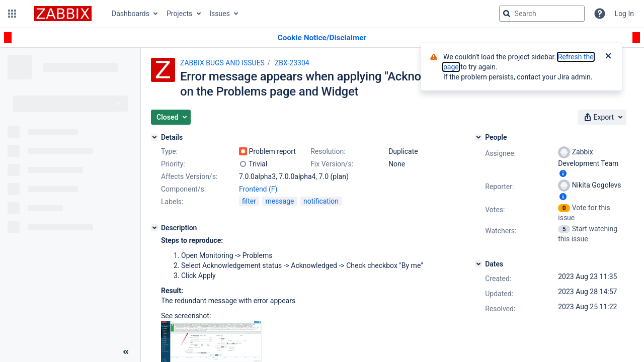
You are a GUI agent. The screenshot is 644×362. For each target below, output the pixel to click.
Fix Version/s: (332, 164)
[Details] (154, 137)
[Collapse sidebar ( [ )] (126, 352)
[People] (478, 137)
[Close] (608, 57)
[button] (12, 14)
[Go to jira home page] (63, 14)
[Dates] (478, 264)
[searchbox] (542, 14)
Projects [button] (179, 14)
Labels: (172, 202)
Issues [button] (220, 14)
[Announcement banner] (322, 38)
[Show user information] (563, 173)
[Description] (154, 228)
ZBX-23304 (292, 63)
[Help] (600, 14)
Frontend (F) (258, 189)
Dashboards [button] (131, 14)
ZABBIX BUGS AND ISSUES (222, 63)
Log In (624, 14)
